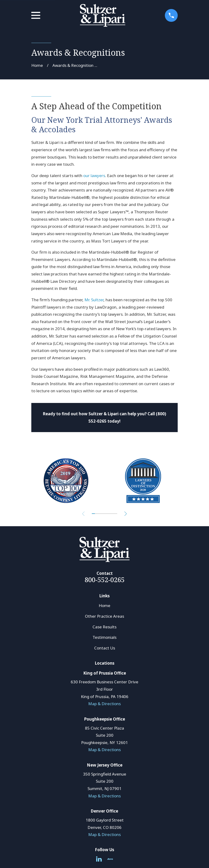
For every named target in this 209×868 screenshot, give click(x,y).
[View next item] (127, 514)
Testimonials (104, 637)
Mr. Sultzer (94, 300)
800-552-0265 (105, 580)
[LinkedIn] (99, 859)
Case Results (104, 627)
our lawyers (94, 176)
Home (104, 605)
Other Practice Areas (104, 616)
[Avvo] (110, 859)
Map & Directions (104, 704)
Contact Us (105, 648)
